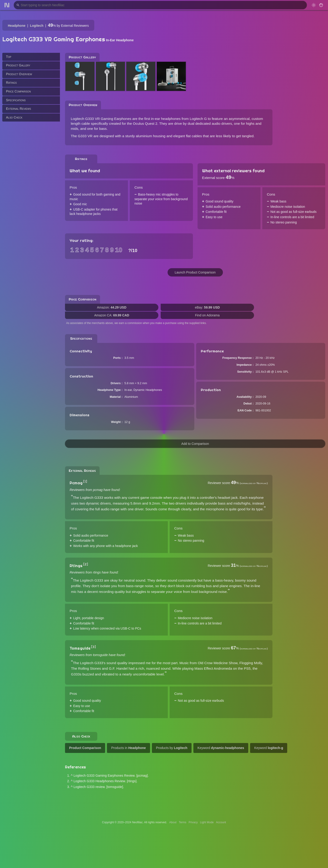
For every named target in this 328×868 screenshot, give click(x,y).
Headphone (17, 26)
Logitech (37, 26)
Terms (183, 822)
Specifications (16, 100)
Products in (128, 748)
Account (221, 822)
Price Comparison (18, 91)
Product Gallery (18, 65)
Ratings (11, 83)
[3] (93, 647)
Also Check (14, 117)
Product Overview (19, 74)
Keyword (221, 748)
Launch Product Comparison (195, 272)
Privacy (193, 822)
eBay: (207, 307)
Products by (172, 748)
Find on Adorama (207, 315)
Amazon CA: (112, 315)
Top (9, 57)
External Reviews (18, 109)
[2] (86, 564)
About (173, 822)
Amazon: (112, 307)
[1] (85, 482)
